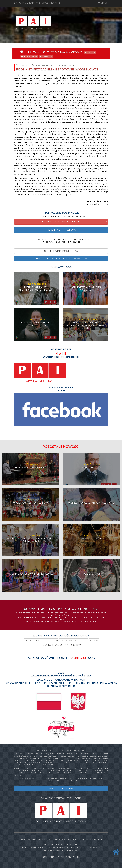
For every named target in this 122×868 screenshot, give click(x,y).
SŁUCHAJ (90, 52)
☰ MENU (103, 3)
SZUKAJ (94, 641)
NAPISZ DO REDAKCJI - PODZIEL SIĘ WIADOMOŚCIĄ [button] (61, 258)
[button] (61, 222)
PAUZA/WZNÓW (29, 56)
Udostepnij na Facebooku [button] (61, 230)
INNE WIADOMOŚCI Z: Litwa (61, 251)
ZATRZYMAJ (46, 56)
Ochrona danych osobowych (61, 857)
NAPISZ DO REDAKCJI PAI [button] (61, 789)
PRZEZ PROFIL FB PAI (68, 781)
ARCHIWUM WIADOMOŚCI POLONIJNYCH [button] (63, 645)
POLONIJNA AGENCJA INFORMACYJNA (37, 3)
